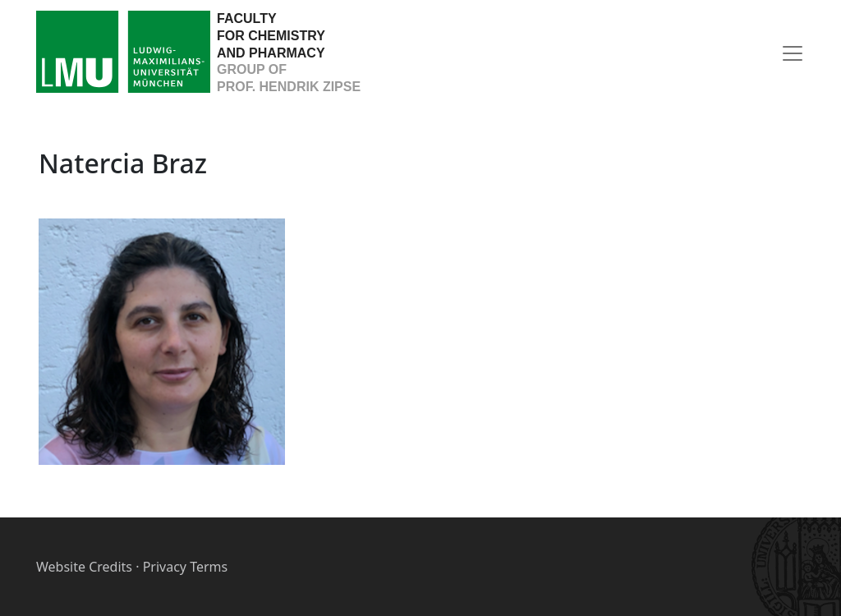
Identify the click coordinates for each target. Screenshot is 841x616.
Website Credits (84, 567)
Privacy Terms (186, 567)
